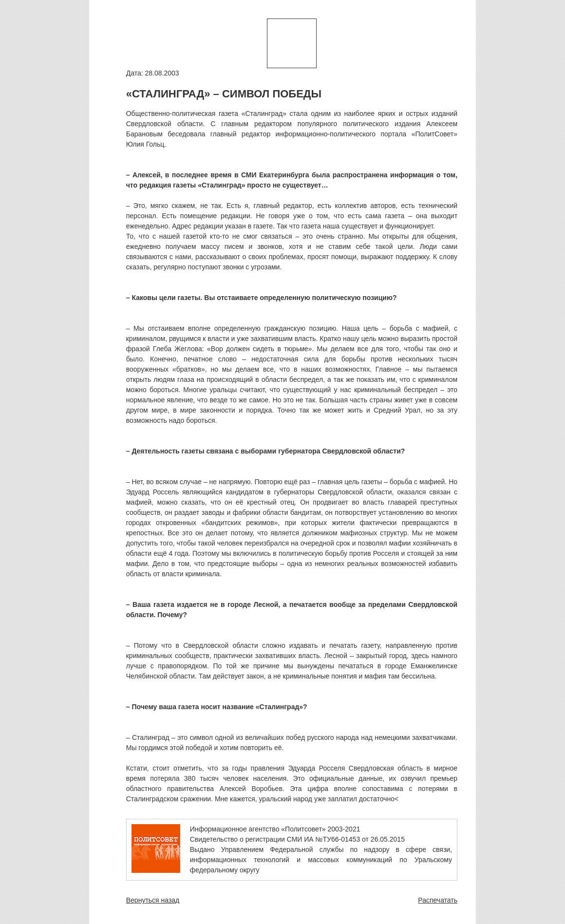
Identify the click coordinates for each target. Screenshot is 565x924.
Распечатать (438, 900)
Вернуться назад (153, 900)
